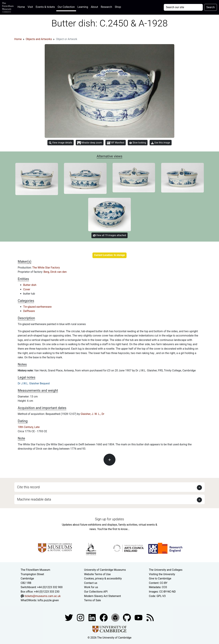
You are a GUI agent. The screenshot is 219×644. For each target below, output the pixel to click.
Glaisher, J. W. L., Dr (93, 414)
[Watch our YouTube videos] (139, 617)
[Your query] (183, 7)
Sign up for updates (109, 519)
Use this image (161, 143)
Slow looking (138, 143)
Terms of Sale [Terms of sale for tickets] (92, 600)
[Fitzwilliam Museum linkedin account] (104, 617)
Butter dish (30, 285)
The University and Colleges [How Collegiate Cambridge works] (166, 570)
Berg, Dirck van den (55, 272)
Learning (83, 7)
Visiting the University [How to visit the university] (162, 574)
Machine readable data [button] (34, 499)
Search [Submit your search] (211, 7)
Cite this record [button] (28, 487)
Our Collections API (96, 592)
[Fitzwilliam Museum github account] (127, 617)
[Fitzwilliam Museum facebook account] (92, 617)
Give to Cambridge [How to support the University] (160, 578)
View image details (61, 143)
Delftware (29, 311)
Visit (30, 7)
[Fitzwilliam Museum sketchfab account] (116, 617)
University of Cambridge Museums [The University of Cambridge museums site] (105, 570)
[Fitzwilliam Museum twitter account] (69, 617)
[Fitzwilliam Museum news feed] (150, 617)
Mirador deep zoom (90, 143)
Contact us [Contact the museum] (91, 583)
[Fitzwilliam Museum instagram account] (81, 617)
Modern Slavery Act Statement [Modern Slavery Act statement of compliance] (103, 596)
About (94, 7)
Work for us (91, 587)
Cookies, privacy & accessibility (103, 578)
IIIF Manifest (116, 143)
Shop (118, 7)
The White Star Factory (46, 268)
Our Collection (66, 7)
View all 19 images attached (109, 235)
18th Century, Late (29, 427)
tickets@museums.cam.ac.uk (43, 596)
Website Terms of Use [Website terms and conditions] (97, 574)
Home (22, 7)
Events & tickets (45, 7)
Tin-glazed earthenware (37, 307)
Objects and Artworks (39, 39)
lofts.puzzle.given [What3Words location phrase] (48, 600)
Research (106, 7)
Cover (27, 289)
